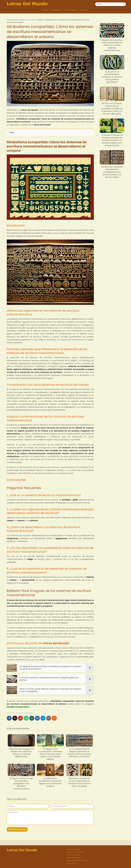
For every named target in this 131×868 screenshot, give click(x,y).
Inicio (45, 10)
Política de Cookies (73, 855)
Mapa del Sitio (71, 863)
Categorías (55, 10)
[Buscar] (124, 4)
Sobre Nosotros (71, 10)
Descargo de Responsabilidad (78, 860)
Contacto (84, 10)
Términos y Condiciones (75, 852)
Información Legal (73, 849)
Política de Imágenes (74, 858)
